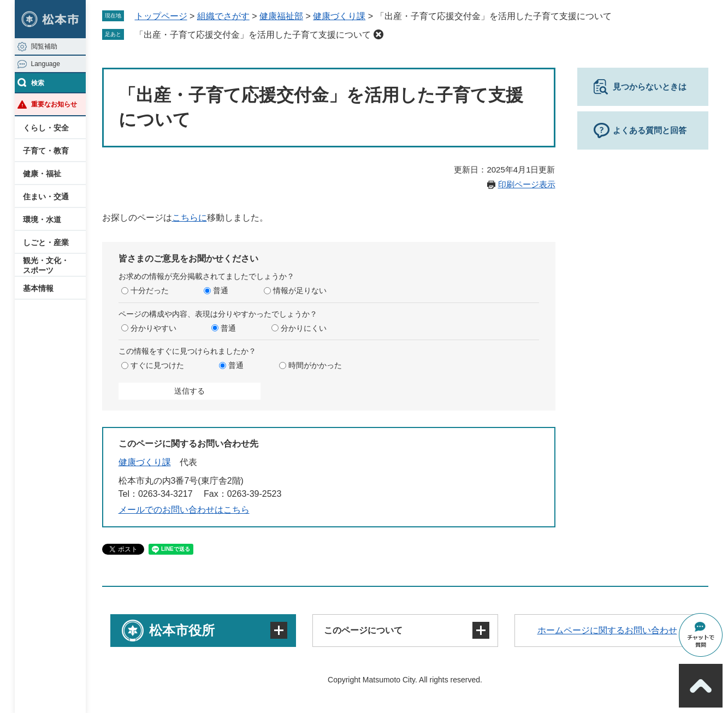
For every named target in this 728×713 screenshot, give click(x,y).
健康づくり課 (339, 16)
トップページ (161, 16)
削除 (378, 34)
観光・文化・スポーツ (46, 265)
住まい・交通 (46, 197)
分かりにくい (304, 328)
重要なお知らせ (54, 104)
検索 (38, 83)
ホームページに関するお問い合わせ (607, 630)
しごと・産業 (46, 242)
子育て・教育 (46, 151)
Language (46, 64)
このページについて (363, 630)
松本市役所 (182, 630)
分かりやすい (153, 328)
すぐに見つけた (157, 365)
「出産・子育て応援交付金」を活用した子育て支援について (253, 35)
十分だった (150, 290)
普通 (221, 290)
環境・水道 (42, 219)
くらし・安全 (46, 128)
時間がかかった (315, 365)
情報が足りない (300, 290)
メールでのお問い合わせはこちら (184, 510)
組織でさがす (223, 16)
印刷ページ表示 (527, 184)
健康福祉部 (281, 16)
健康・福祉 (42, 174)
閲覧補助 (44, 46)
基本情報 (38, 288)
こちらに (190, 218)
